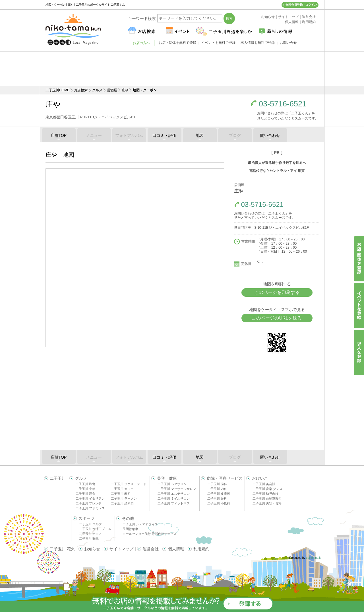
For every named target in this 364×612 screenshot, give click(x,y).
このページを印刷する (277, 292)
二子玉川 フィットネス (174, 503)
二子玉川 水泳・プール (95, 529)
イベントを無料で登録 (218, 43)
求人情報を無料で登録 (258, 43)
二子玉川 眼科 (217, 498)
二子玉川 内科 (217, 489)
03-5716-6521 (283, 104)
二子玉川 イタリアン (90, 498)
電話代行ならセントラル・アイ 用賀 (277, 171)
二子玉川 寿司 (121, 494)
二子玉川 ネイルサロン (174, 498)
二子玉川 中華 (85, 489)
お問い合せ (288, 43)
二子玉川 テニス (90, 534)
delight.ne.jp (314, 558)
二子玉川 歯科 (217, 484)
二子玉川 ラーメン (124, 498)
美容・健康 (167, 478)
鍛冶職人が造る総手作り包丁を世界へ (277, 163)
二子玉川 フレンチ (89, 503)
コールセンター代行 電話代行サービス (150, 534)
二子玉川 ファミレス (90, 508)
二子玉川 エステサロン (174, 494)
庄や (125, 90)
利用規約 (201, 549)
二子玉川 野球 (89, 539)
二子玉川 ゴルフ (90, 524)
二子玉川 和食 (85, 484)
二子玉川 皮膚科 (219, 494)
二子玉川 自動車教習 (267, 498)
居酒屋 (112, 90)
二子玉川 (58, 478)
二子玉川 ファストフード (129, 484)
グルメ (97, 90)
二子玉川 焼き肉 (122, 503)
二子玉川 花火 (62, 549)
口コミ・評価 (164, 135)
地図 (200, 135)
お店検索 (81, 90)
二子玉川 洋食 (85, 494)
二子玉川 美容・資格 (267, 503)
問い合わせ (270, 135)
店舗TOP (59, 135)
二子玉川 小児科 (219, 503)
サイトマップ (121, 549)
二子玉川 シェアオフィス (140, 524)
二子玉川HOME (57, 90)
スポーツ (86, 518)
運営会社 (151, 549)
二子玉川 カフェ (122, 489)
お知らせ (92, 549)
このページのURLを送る (277, 318)
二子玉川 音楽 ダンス (267, 489)
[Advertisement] (182, 69)
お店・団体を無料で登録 (177, 43)
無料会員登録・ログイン (301, 5)
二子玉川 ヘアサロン (172, 484)
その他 (128, 518)
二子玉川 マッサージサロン (177, 489)
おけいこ (260, 478)
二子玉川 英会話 (264, 484)
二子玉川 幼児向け (265, 494)
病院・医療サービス (225, 478)
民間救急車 (130, 529)
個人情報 (176, 549)
